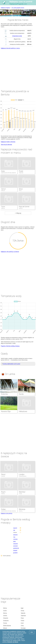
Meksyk (5, 628)
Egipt (22, 608)
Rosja (22, 618)
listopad (15, 550)
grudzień (15, 553)
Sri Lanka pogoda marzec (18, 8)
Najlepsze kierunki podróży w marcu (10, 48)
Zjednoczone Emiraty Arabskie (8, 511)
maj (14, 537)
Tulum (3, 207)
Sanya (21, 189)
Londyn (22, 474)
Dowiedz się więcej (13, 642)
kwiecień (15, 535)
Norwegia (23, 628)
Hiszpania (6, 618)
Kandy (21, 394)
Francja (3, 476)
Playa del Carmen (24, 207)
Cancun (3, 189)
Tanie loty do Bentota (6, 145)
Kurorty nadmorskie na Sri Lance (12, 364)
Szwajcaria (6, 620)
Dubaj (3, 171)
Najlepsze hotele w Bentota (8, 142)
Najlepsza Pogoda (5, 8)
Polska (22, 620)
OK (32, 632)
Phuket (21, 171)
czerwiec (15, 539)
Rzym (3, 492)
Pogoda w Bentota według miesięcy (10, 346)
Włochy (3, 494)
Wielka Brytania (23, 476)
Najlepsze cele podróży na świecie (10, 252)
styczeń (15, 528)
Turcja (20, 494)
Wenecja (22, 509)
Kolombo (5, 394)
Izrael (22, 623)
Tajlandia (23, 613)
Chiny (22, 625)
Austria (5, 611)
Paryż (3, 474)
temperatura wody (17, 36)
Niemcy (5, 613)
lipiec (15, 541)
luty (14, 530)
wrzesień (15, 546)
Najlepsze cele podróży (7, 513)
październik (16, 548)
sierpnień (16, 544)
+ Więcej (18, 213)
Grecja (22, 611)
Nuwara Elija (6, 411)
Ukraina (5, 615)
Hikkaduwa (23, 411)
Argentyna (23, 615)
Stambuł (22, 492)
